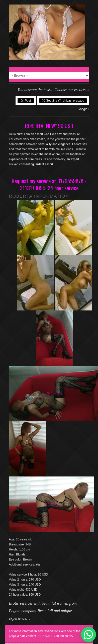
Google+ (83, 109)
